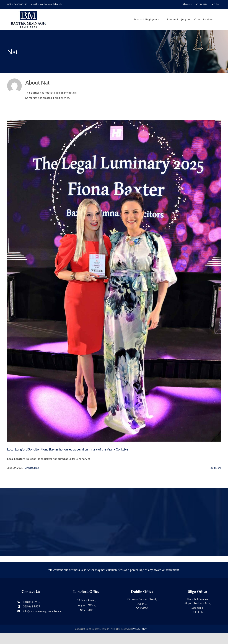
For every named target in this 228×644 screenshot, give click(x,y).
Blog (36, 468)
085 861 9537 (32, 606)
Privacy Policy (139, 629)
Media (150, 629)
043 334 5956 (20, 4)
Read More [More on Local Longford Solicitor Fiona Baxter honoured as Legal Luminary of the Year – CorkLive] (215, 468)
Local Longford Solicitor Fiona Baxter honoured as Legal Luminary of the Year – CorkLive (68, 449)
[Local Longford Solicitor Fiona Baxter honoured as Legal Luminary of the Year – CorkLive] (114, 281)
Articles (29, 468)
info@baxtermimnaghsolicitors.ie (46, 4)
